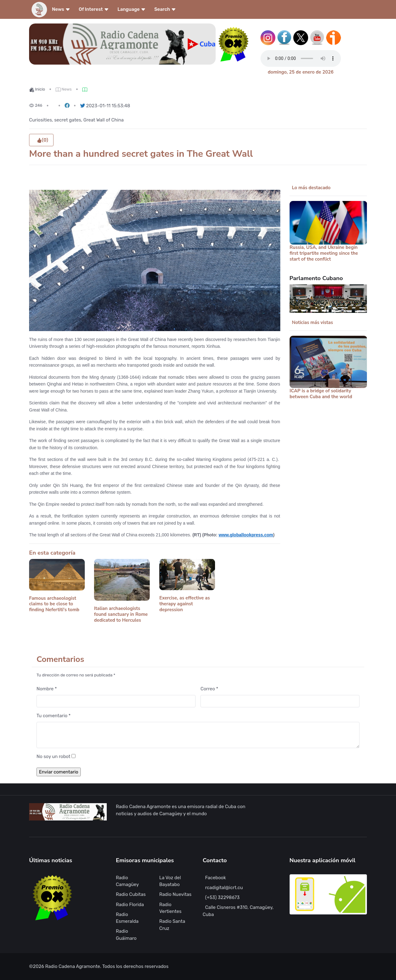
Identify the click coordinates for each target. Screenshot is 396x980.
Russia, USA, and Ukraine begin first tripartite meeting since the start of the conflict (324, 253)
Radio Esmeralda (127, 918)
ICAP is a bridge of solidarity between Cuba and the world (321, 394)
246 (36, 105)
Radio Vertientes (170, 908)
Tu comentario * (54, 716)
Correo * (209, 689)
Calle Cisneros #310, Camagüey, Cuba (238, 911)
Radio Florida (130, 905)
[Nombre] (116, 701)
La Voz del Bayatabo (170, 881)
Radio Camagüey (127, 881)
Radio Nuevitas (175, 894)
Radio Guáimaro (126, 935)
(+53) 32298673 (222, 897)
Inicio (37, 89)
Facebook (215, 878)
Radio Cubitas (131, 894)
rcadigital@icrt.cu (224, 888)
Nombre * (47, 689)
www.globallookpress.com (246, 535)
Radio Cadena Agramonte (73, 966)
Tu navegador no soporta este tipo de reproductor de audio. (301, 58)
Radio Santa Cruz (172, 925)
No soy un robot (53, 756)
